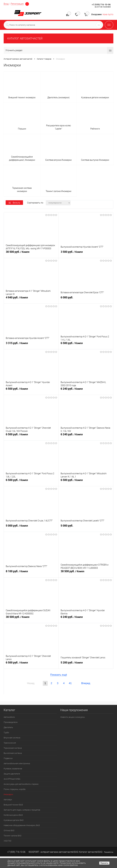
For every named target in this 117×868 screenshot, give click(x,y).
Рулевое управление (13, 769)
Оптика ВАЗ (9, 830)
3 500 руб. (86, 254)
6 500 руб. (86, 345)
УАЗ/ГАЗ (7, 841)
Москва (27, 4)
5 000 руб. (31, 528)
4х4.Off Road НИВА (12, 779)
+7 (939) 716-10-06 (101, 4)
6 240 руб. (86, 391)
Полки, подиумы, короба (15, 789)
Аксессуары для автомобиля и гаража (21, 784)
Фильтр (14, 203)
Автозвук (8, 800)
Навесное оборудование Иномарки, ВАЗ (22, 825)
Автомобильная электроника (17, 763)
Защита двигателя (12, 774)
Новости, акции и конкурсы (73, 717)
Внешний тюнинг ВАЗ (13, 805)
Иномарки (8, 794)
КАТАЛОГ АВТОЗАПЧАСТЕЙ (25, 38)
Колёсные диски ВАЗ (13, 815)
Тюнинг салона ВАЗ (12, 836)
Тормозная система (13, 748)
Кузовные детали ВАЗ (14, 820)
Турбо (6, 733)
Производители (11, 722)
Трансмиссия (10, 743)
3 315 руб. (31, 345)
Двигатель (8, 727)
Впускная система (12, 738)
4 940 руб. (31, 299)
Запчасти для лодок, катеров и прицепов (22, 810)
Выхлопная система (13, 753)
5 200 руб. (86, 665)
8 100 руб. (31, 573)
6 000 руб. (86, 299)
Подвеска (8, 758)
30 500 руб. (31, 254)
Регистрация (17, 4)
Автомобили (9, 717)
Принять (104, 863)
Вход (6, 4)
